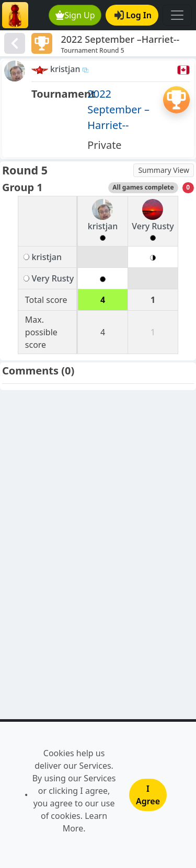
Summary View (164, 170)
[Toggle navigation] (177, 15)
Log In (133, 15)
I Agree (148, 795)
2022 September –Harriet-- (118, 109)
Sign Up (75, 15)
